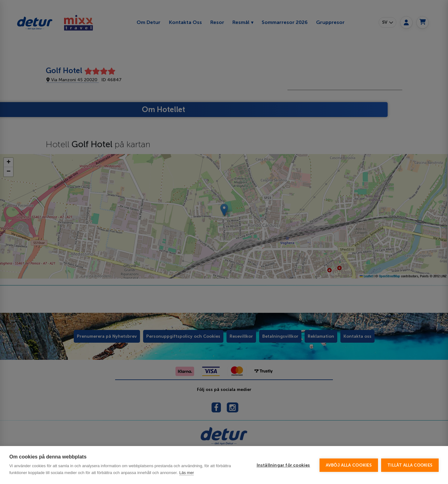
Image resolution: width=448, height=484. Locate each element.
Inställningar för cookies (283, 465)
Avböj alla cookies (349, 465)
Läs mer (187, 473)
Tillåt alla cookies (410, 465)
